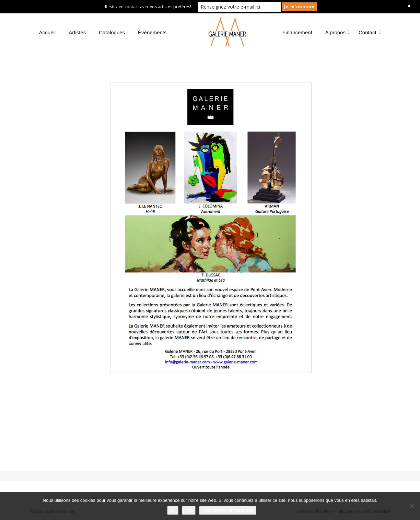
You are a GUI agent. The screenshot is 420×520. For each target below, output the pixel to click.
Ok (173, 510)
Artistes (77, 32)
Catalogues (112, 32)
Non (189, 510)
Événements (152, 32)
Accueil (47, 32)
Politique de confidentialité (228, 510)
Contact (369, 32)
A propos (337, 32)
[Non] (411, 506)
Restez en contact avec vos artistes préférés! (148, 7)
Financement (297, 32)
